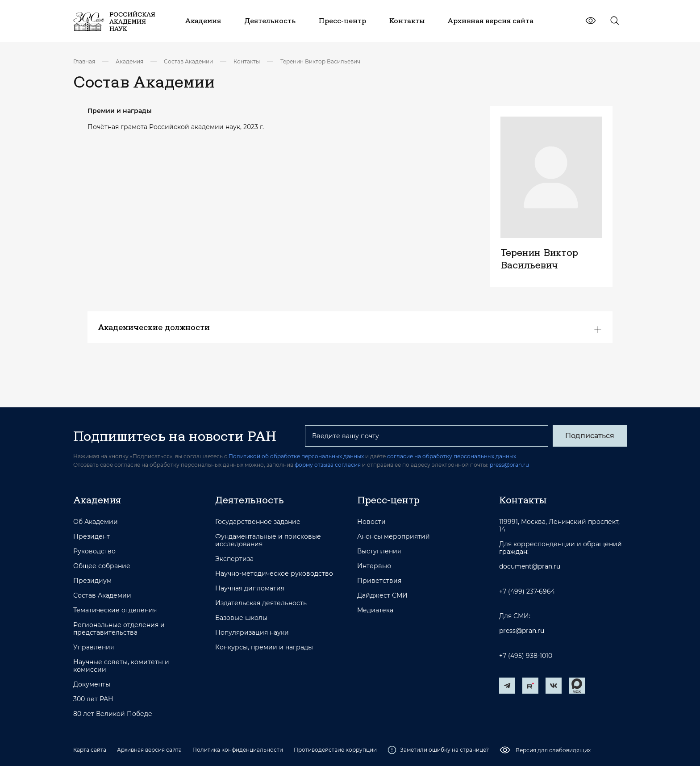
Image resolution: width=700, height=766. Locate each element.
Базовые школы (241, 618)
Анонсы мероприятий (394, 537)
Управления (94, 647)
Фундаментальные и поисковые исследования (268, 540)
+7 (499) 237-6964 (527, 592)
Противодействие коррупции (335, 750)
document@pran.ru (530, 567)
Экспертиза (234, 559)
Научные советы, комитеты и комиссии (121, 666)
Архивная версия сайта (149, 750)
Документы (92, 684)
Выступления (379, 551)
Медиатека (375, 610)
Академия (129, 61)
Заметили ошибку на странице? (438, 750)
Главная (84, 61)
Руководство (94, 551)
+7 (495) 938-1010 (526, 656)
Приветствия (379, 581)
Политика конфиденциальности (238, 750)
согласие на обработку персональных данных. (452, 456)
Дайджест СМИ (382, 596)
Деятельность (250, 500)
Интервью (374, 566)
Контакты (247, 61)
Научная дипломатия (250, 588)
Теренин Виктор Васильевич (320, 61)
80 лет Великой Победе (113, 714)
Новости (371, 522)
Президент (92, 537)
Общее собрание (102, 566)
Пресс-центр (388, 500)
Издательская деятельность (261, 603)
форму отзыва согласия (328, 465)
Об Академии (96, 522)
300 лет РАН (93, 699)
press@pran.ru (509, 465)
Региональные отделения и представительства (119, 629)
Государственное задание (258, 522)
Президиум (92, 581)
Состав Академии (188, 61)
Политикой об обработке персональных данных (296, 456)
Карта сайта (90, 750)
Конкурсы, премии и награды (264, 647)
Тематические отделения (115, 610)
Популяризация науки (252, 633)
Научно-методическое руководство (274, 574)
